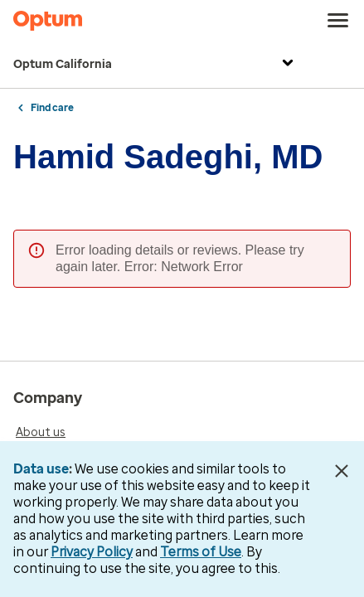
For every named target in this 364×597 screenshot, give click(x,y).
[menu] (338, 21)
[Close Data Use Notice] (342, 471)
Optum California (155, 65)
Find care (52, 108)
